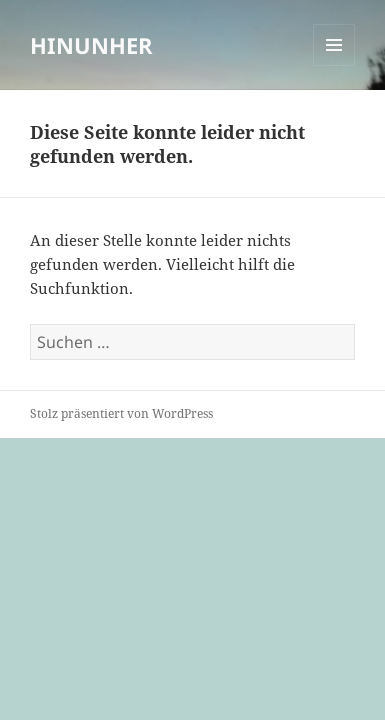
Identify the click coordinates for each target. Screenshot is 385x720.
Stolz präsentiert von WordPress (121, 413)
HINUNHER (91, 45)
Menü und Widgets (334, 65)
